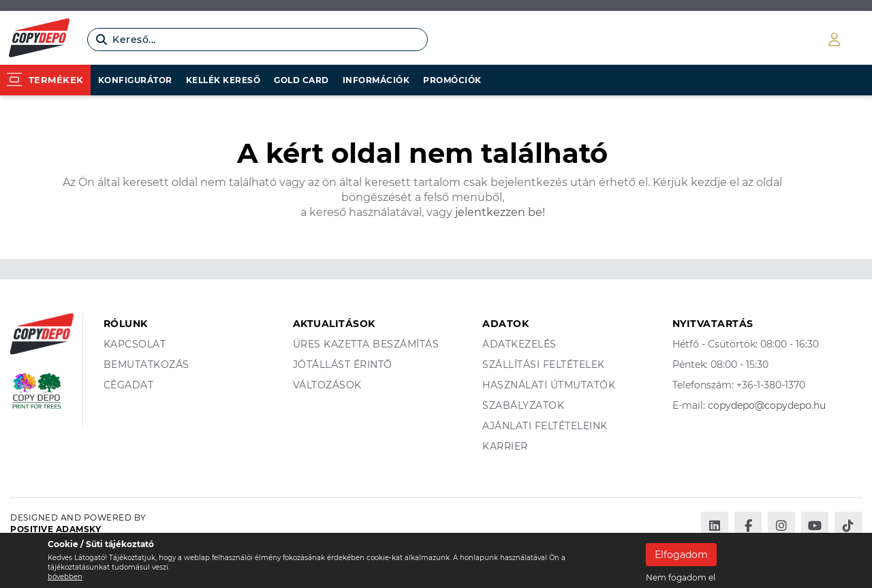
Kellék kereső (223, 80)
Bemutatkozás (146, 365)
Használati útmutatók (549, 385)
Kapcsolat (135, 344)
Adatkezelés (519, 344)
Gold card (301, 80)
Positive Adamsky (56, 529)
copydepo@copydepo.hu (767, 405)
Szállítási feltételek (544, 365)
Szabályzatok (523, 405)
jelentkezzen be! (499, 212)
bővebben (65, 577)
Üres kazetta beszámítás (366, 344)
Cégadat (129, 385)
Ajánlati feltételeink (545, 426)
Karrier (505, 446)
